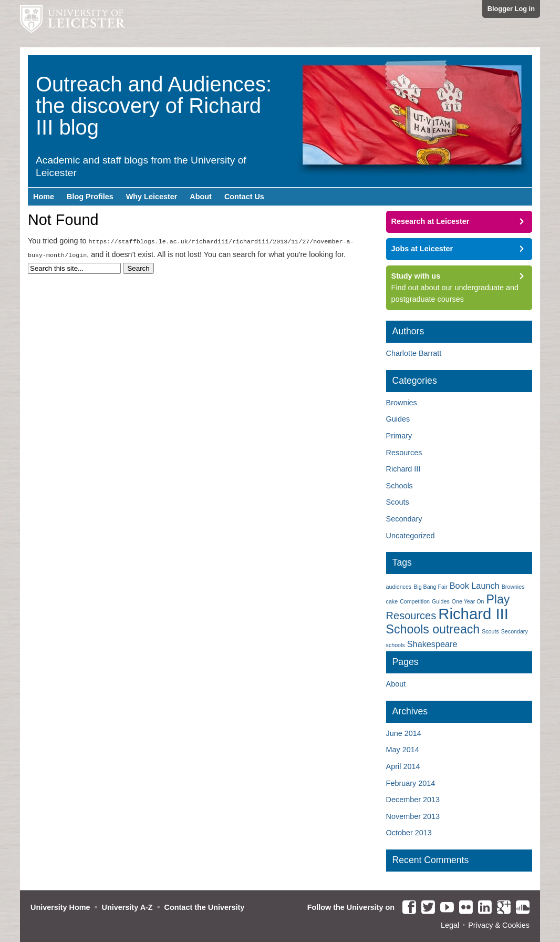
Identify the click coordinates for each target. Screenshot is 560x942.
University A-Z (127, 907)
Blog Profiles (90, 197)
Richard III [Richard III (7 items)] (473, 614)
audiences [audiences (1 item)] (399, 587)
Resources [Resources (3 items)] (411, 616)
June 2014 (404, 733)
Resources (404, 453)
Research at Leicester (431, 221)
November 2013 (413, 816)
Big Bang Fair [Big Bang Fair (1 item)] (431, 587)
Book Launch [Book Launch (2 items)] (475, 586)
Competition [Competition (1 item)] (415, 601)
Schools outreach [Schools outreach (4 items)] (433, 629)
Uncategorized (411, 536)
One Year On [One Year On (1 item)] (468, 601)
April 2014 (403, 766)
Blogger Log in (511, 9)
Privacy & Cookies (499, 925)
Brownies (402, 403)
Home (44, 197)
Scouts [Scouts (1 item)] (490, 631)
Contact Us (244, 197)
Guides (398, 419)
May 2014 (403, 750)
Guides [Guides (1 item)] (441, 601)
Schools (400, 486)
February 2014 (411, 783)
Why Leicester (152, 197)
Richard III (403, 469)
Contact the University (205, 907)
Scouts (398, 502)
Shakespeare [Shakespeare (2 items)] (432, 644)
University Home (60, 907)
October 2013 (409, 833)
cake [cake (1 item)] (392, 601)
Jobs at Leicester (422, 249)
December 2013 (413, 800)
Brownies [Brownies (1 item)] (513, 587)
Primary (399, 436)
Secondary (404, 519)
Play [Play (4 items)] (498, 599)
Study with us (416, 276)
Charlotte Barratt (414, 353)
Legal (450, 925)
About (201, 197)
